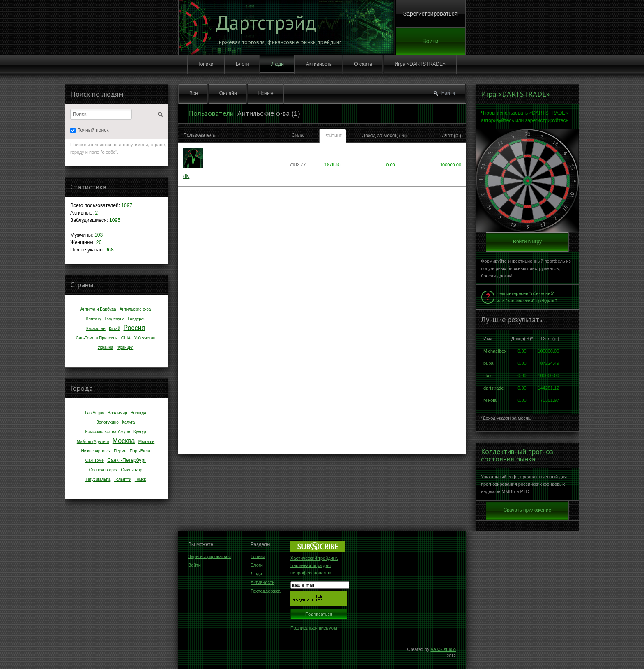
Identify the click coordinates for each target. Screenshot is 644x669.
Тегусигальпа (98, 479)
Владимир (117, 413)
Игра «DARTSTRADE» (420, 64)
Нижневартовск (95, 451)
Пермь (120, 451)
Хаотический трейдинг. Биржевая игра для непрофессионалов (314, 565)
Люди (278, 64)
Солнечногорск (103, 470)
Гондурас (137, 319)
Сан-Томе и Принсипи (97, 338)
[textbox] (101, 114)
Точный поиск (89, 130)
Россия (134, 328)
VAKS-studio (443, 649)
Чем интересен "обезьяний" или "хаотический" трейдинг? (527, 297)
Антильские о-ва (135, 309)
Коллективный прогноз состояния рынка (517, 455)
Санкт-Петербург (126, 460)
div (186, 176)
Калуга (128, 422)
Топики (205, 64)
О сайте (363, 64)
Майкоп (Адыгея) (93, 442)
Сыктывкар (132, 470)
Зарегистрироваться (430, 14)
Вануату (94, 319)
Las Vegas (95, 413)
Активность (319, 64)
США (126, 338)
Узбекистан (145, 338)
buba (488, 363)
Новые (266, 93)
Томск (140, 479)
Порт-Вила (140, 451)
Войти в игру (527, 242)
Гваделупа (115, 319)
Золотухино (108, 422)
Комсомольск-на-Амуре (108, 432)
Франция (125, 347)
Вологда (138, 413)
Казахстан (96, 329)
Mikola (490, 400)
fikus (488, 376)
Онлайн (228, 93)
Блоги (243, 64)
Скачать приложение (528, 510)
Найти (448, 93)
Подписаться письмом (314, 628)
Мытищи (147, 442)
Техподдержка (266, 591)
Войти (430, 41)
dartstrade (494, 388)
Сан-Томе (95, 460)
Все (194, 93)
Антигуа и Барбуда (98, 309)
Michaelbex (495, 351)
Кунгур (140, 432)
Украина (106, 347)
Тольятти (123, 479)
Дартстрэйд (266, 22)
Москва (124, 441)
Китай (114, 329)
